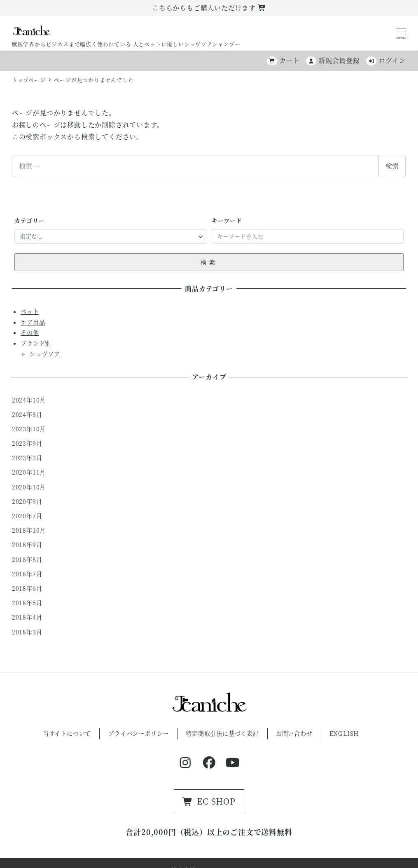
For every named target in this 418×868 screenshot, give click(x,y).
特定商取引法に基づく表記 (222, 733)
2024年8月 (27, 414)
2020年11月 (29, 472)
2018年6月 (27, 588)
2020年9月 (27, 501)
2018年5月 (27, 603)
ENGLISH (344, 733)
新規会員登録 (333, 60)
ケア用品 (33, 322)
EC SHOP (209, 801)
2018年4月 (27, 617)
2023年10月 (29, 429)
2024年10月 (29, 400)
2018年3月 (27, 632)
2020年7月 (27, 516)
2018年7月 (27, 574)
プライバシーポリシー (138, 733)
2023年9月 (27, 443)
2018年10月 (29, 530)
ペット (30, 311)
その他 (30, 332)
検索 (392, 166)
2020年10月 (29, 487)
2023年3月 (27, 458)
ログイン (386, 60)
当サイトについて (67, 733)
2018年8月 (27, 559)
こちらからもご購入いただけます (209, 8)
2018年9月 (27, 545)
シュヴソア (44, 354)
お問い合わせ (294, 733)
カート (283, 60)
